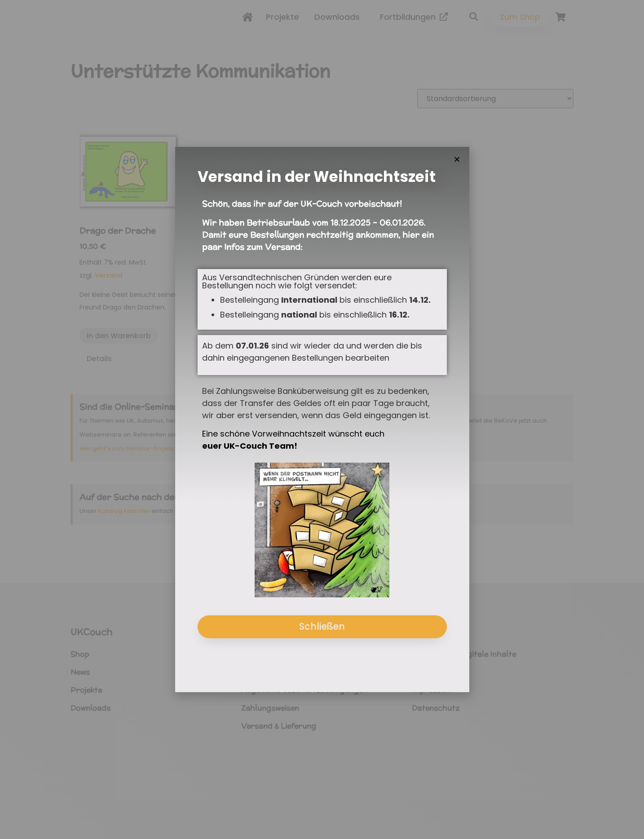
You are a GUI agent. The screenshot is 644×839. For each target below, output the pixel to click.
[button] (457, 159)
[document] (322, 419)
